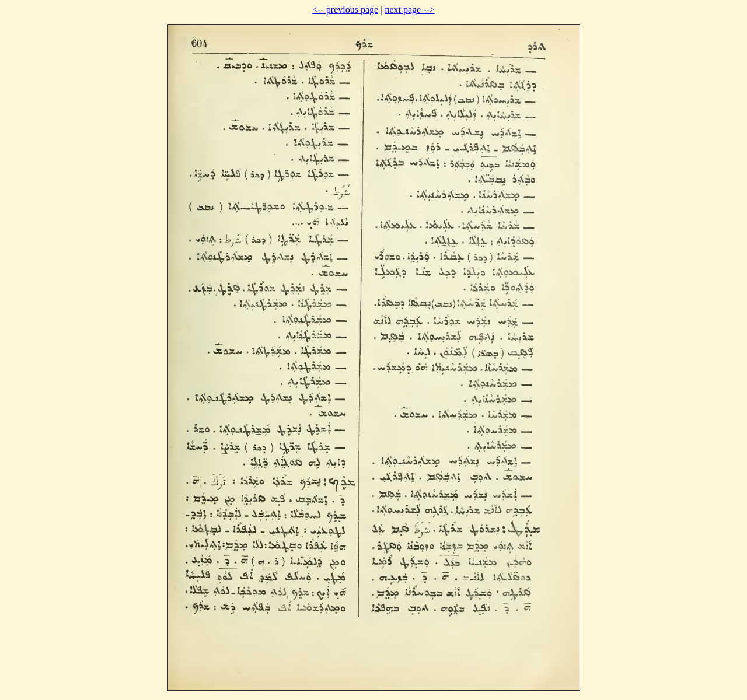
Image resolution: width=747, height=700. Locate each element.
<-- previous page (345, 10)
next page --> (409, 10)
